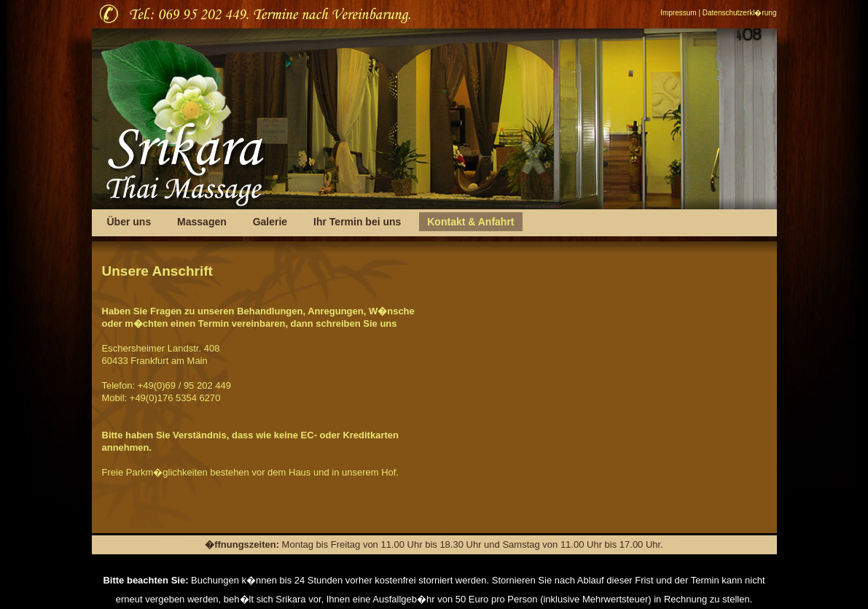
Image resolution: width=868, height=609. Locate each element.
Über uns (129, 222)
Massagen (202, 222)
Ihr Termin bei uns (357, 222)
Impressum (678, 13)
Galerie (271, 222)
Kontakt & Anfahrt (470, 222)
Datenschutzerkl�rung (740, 13)
